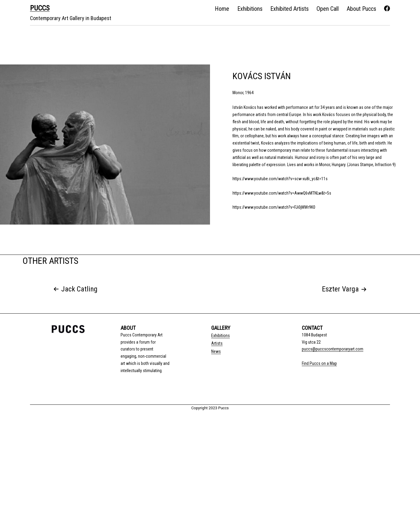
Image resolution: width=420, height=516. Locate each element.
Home (222, 9)
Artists (217, 343)
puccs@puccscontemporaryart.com (333, 349)
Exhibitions (250, 9)
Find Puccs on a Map (319, 363)
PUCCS (40, 8)
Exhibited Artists (289, 9)
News (216, 351)
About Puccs (361, 9)
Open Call (328, 9)
